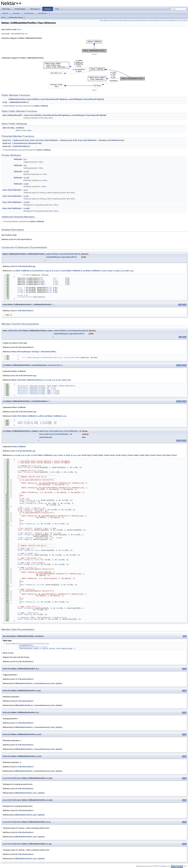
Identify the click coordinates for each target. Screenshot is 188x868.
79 (16, 745)
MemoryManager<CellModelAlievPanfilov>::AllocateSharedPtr (54, 358)
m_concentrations (25, 297)
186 (17, 376)
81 (16, 767)
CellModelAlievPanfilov (16, 17)
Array (27, 140)
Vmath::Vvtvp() (171, 455)
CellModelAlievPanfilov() (23, 683)
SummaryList (34, 143)
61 (16, 311)
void (9, 140)
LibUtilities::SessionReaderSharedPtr (46, 99)
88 (16, 854)
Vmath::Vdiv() (145, 455)
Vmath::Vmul (23, 467)
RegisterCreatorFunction (37, 644)
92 (16, 810)
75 (16, 679)
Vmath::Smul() (109, 455)
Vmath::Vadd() (133, 455)
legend (94, 54)
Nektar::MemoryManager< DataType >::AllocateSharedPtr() (34, 352)
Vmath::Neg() (86, 455)
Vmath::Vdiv (23, 555)
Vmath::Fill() (16, 416)
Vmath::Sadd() (98, 455)
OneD (32, 140)
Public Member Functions (107, 21)
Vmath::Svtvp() (121, 455)
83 (16, 701)
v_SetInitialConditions (20, 146)
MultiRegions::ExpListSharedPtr (85, 99)
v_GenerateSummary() (42, 683)
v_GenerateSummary (20, 143)
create (26, 115)
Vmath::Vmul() (156, 455)
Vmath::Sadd (23, 550)
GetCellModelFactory (15, 644)
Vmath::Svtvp (25, 503)
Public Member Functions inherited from (25, 106)
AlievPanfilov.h (19, 34)
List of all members (182, 21)
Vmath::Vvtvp (23, 535)
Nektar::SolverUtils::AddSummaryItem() (27, 380)
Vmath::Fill (23, 422)
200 (17, 412)
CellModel (27, 275)
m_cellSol (44, 422)
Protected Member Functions (156, 21)
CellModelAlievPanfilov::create (33, 647)
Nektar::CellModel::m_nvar (96, 271)
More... (20, 29)
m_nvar (20, 295)
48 (16, 347)
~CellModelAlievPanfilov (18, 102)
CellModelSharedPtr (15, 115)
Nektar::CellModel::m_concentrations (30, 271)
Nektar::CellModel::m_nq (76, 271)
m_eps (26, 184)
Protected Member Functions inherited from (26, 150)
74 (16, 451)
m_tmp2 (27, 208)
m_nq (49, 288)
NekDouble (54, 140)
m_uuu (26, 196)
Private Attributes (171, 21)
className (20, 128)
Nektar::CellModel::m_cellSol (33, 416)
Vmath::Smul (25, 500)
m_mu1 (26, 172)
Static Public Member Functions (124, 21)
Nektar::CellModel (41, 106)
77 (16, 723)
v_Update (15, 140)
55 (16, 662)
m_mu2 (26, 178)
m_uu (26, 190)
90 (16, 789)
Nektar (3, 17)
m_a (25, 159)
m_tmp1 (27, 202)
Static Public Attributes (141, 21)
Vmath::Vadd (23, 510)
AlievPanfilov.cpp (29, 266)
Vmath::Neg (22, 539)
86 (16, 832)
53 (16, 266)
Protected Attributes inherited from (23, 221)
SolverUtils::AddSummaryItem (30, 386)
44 (15, 239)
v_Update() (58, 683)
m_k (25, 165)
